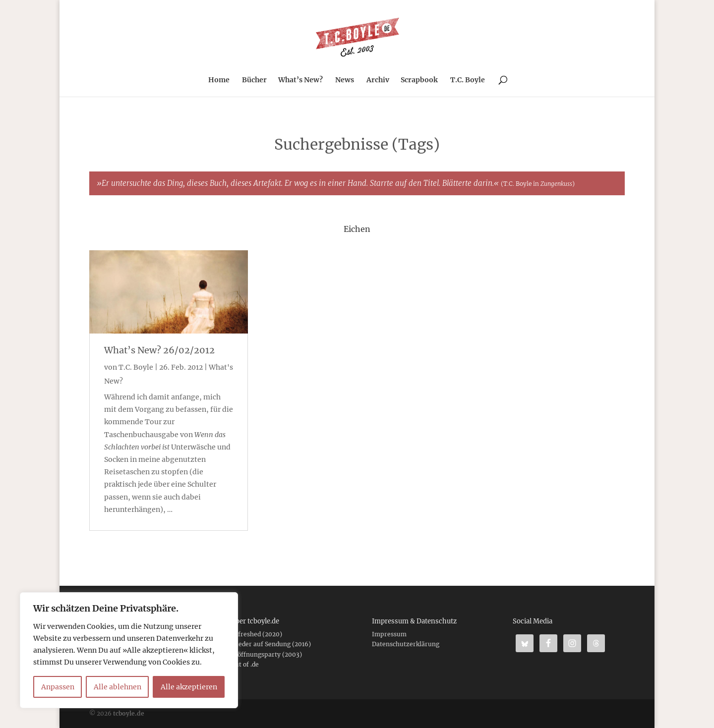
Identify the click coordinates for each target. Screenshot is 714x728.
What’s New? (300, 80)
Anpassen (58, 687)
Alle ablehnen (118, 687)
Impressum (389, 634)
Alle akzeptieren (189, 687)
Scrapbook (419, 80)
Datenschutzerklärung (406, 644)
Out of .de (245, 664)
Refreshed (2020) (256, 634)
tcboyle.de (129, 713)
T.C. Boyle (468, 80)
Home (219, 80)
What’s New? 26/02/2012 (159, 350)
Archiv (378, 80)
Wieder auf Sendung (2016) (271, 644)
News (345, 80)
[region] (129, 650)
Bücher (254, 80)
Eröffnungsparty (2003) (266, 654)
